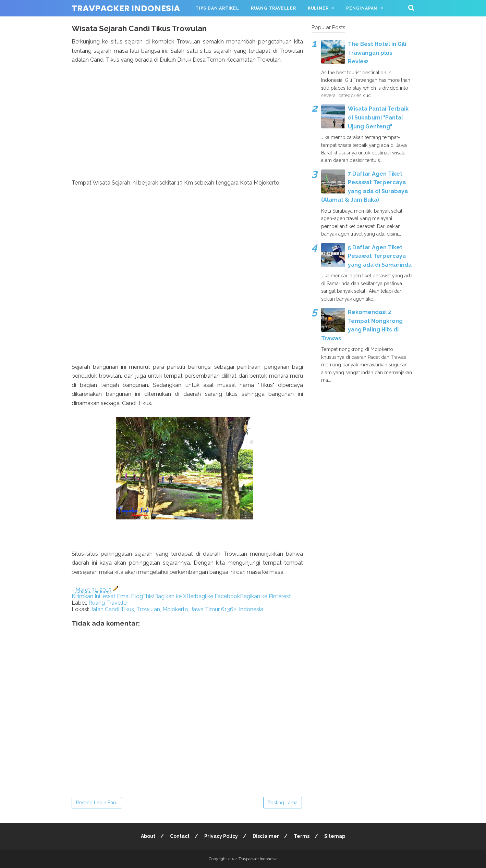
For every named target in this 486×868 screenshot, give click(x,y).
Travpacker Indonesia (126, 8)
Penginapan (362, 8)
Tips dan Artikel (217, 8)
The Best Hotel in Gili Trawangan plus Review (377, 53)
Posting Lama (283, 803)
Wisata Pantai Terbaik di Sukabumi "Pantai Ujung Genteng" (378, 117)
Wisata (204, 25)
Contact (180, 836)
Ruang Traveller (274, 8)
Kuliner (318, 8)
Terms (302, 836)
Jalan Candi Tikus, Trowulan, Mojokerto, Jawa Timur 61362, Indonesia (177, 609)
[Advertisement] (187, 130)
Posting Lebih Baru (97, 803)
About (148, 836)
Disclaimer (266, 836)
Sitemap (335, 836)
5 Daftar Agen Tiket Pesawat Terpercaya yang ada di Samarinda (380, 256)
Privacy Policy (221, 836)
